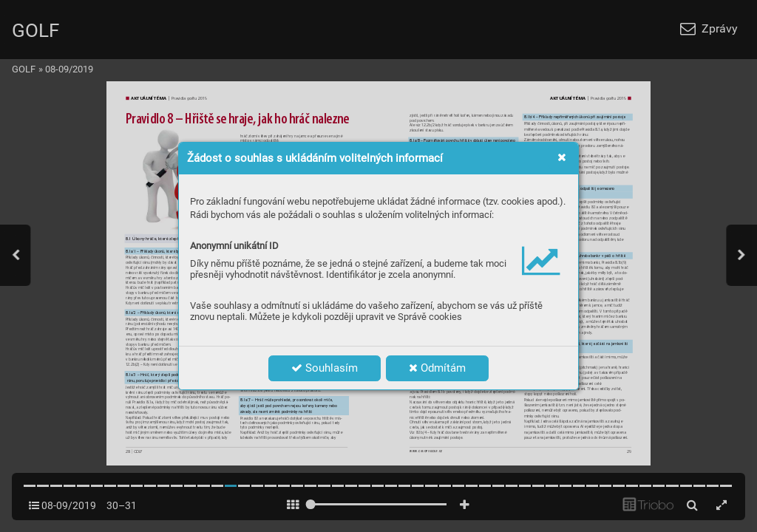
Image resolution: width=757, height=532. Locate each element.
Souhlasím (325, 368)
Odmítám (437, 368)
